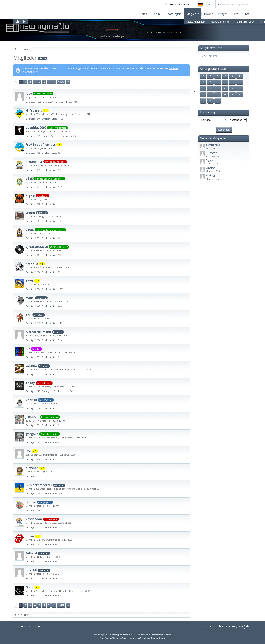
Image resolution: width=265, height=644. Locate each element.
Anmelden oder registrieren (234, 4)
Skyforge (211, 175)
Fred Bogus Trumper (41, 145)
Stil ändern (209, 626)
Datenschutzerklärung (28, 626)
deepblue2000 (36, 128)
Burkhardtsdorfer (39, 485)
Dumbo (31, 502)
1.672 (61, 82)
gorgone (32, 434)
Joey (29, 94)
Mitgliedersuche (211, 48)
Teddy (30, 383)
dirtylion (32, 468)
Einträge (47, 102)
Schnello (32, 264)
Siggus (210, 160)
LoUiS (30, 230)
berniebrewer (214, 145)
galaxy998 (212, 152)
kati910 (31, 400)
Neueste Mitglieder (213, 138)
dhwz (30, 281)
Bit (28, 349)
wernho (31, 366)
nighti (30, 196)
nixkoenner (34, 162)
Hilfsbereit (34, 110)
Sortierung (207, 112)
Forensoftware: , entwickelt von (132, 635)
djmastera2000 (37, 247)
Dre (28, 451)
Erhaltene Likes (64, 102)
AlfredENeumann (38, 332)
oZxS (29, 179)
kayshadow (34, 519)
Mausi (30, 298)
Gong (30, 587)
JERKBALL (32, 417)
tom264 (31, 553)
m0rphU (31, 570)
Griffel (30, 213)
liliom (30, 536)
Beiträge (30, 102)
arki (29, 315)
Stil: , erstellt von (132, 638)
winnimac (211, 168)
